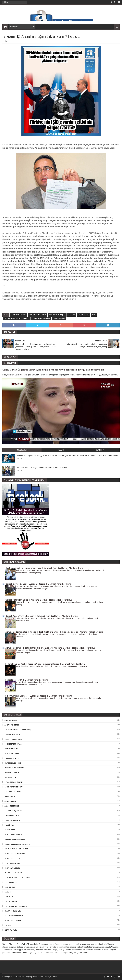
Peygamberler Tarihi (14, 782)
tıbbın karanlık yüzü (14, 916)
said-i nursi (10, 887)
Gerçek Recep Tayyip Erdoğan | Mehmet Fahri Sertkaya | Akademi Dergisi (42, 616)
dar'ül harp (10, 825)
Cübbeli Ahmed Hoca (13, 739)
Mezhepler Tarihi (12, 773)
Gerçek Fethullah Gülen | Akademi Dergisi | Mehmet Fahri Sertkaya (39, 600)
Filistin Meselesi (12, 758)
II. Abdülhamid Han (13, 763)
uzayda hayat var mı (13, 921)
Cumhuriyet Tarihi (13, 734)
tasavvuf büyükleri (13, 911)
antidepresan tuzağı (14, 816)
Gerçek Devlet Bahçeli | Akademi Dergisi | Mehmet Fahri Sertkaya (38, 584)
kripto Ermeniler (12, 863)
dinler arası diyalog (14, 835)
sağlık (7, 892)
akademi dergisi (12, 806)
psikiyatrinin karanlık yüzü (17, 878)
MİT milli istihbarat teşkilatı (17, 318)
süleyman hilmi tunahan (16, 906)
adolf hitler (10, 801)
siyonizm (9, 897)
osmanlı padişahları (14, 873)
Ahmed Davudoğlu (19, 315)
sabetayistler (11, 882)
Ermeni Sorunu (11, 749)
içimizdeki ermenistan (15, 854)
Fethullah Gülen (12, 754)
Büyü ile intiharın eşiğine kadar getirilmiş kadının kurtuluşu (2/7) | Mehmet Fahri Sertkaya (51, 666)
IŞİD (94, 315)
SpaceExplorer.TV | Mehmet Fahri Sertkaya (27, 680)
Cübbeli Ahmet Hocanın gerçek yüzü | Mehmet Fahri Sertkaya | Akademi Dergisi (45, 568)
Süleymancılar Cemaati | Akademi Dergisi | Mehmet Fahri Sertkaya (39, 696)
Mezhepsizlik (10, 778)
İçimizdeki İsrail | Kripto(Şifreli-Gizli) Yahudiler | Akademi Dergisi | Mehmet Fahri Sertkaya (50, 648)
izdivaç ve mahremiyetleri (16, 849)
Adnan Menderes (12, 725)
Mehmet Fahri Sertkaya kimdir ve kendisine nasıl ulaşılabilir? (43, 468)
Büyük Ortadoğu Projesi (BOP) (18, 730)
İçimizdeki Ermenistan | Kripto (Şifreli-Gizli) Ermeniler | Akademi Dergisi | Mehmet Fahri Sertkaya (54, 632)
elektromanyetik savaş (15, 839)
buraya (64, 299)
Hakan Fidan (84, 315)
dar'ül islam (10, 830)
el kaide (72, 315)
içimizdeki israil (12, 859)
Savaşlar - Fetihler (13, 792)
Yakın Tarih (10, 797)
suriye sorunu (59, 318)
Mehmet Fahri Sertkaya (14, 768)
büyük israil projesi (57, 315)
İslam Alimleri (11, 930)
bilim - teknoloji (12, 820)
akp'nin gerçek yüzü (37, 315)
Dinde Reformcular (13, 744)
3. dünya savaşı (11, 720)
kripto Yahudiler (12, 868)
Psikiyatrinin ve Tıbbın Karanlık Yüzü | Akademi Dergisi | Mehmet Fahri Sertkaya (45, 664)
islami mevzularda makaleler (17, 844)
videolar (8, 925)
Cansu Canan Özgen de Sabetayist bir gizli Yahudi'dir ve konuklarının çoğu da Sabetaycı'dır (53, 370)
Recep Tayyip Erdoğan (41, 318)
